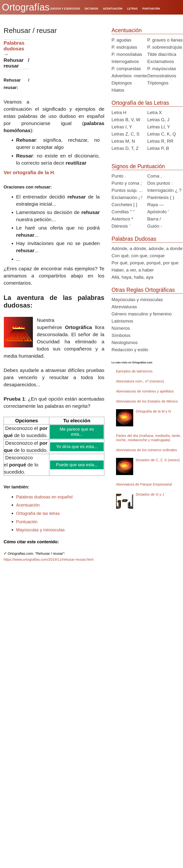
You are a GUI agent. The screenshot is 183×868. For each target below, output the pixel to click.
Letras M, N (123, 141)
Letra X (155, 112)
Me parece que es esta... (77, 432)
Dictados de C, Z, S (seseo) (158, 460)
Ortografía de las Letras (140, 103)
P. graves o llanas (165, 40)
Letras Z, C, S (125, 134)
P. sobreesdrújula (165, 47)
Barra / (154, 219)
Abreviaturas (124, 307)
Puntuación (27, 522)
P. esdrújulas (124, 47)
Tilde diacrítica (162, 54)
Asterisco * (122, 219)
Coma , (155, 176)
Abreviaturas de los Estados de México (147, 401)
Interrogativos (125, 61)
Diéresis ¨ (121, 226)
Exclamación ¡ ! (127, 197)
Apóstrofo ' (158, 212)
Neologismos (125, 342)
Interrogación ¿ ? (164, 190)
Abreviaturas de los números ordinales (147, 450)
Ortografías (26, 7)
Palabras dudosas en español (44, 497)
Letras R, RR (160, 141)
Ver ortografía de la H (29, 172)
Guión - (155, 226)
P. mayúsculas (162, 69)
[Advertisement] (69, 69)
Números (121, 328)
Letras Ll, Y (159, 127)
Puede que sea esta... (77, 465)
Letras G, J (158, 120)
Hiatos (118, 90)
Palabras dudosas (14, 46)
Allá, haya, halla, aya (132, 277)
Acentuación (28, 505)
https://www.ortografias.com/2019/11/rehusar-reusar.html (48, 559)
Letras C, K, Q (162, 134)
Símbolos (121, 335)
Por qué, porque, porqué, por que (145, 263)
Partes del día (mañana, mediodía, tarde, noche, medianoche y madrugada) (149, 438)
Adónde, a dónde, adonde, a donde (147, 248)
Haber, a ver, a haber (133, 270)
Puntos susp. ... (127, 190)
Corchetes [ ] (124, 205)
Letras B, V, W (126, 120)
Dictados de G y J (150, 494)
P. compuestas (126, 69)
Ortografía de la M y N (153, 411)
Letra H (119, 112)
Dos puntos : (160, 183)
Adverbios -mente (129, 76)
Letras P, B (158, 148)
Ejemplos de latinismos (134, 371)
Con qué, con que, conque (138, 256)
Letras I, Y (122, 127)
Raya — (155, 205)
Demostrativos (162, 76)
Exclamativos (161, 61)
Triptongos (158, 83)
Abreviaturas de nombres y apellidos (145, 391)
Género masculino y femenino (142, 314)
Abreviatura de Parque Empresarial (144, 484)
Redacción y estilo (130, 350)
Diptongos (122, 83)
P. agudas (121, 40)
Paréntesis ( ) (161, 197)
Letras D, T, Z (125, 148)
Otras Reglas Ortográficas (143, 290)
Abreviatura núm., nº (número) (140, 381)
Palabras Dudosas (134, 239)
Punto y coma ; (127, 183)
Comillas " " (123, 212)
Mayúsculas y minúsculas (41, 530)
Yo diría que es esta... (77, 447)
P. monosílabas (127, 54)
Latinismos (122, 321)
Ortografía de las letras (38, 513)
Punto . (119, 176)
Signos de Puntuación (138, 166)
